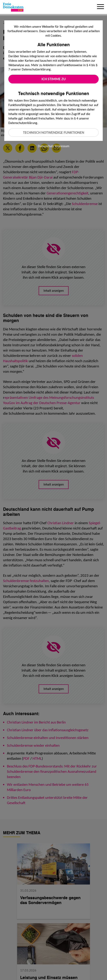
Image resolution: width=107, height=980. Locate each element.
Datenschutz (46, 146)
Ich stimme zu (54, 79)
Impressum (62, 146)
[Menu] (100, 7)
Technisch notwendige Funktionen (54, 133)
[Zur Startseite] (13, 7)
